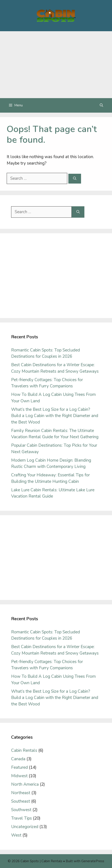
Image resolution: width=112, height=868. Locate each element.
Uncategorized (25, 827)
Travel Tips (21, 818)
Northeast (21, 793)
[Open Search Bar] (101, 105)
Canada (18, 759)
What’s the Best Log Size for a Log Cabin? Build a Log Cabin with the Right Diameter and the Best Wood (55, 416)
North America (25, 784)
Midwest (19, 776)
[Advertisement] (56, 65)
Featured (19, 767)
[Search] (75, 179)
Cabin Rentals (24, 750)
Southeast (21, 801)
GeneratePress (93, 861)
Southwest (21, 810)
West (16, 835)
